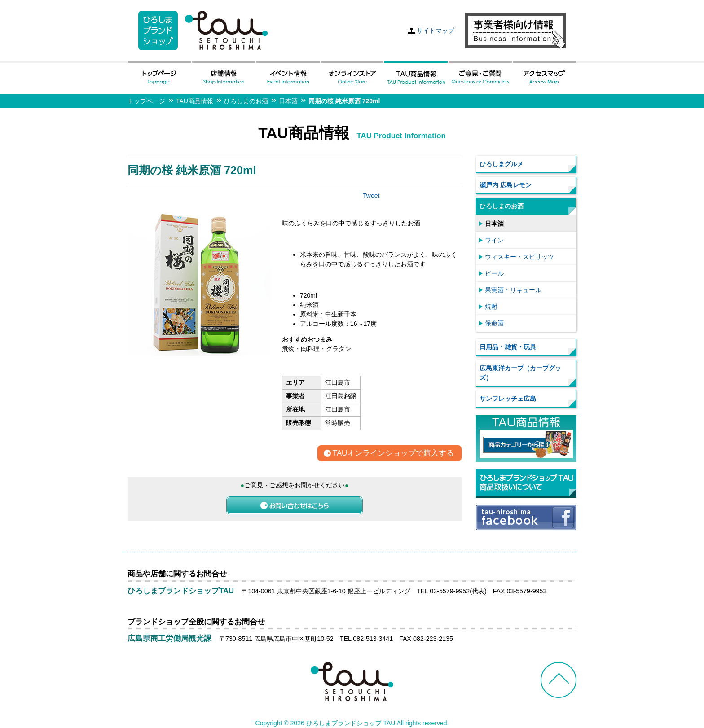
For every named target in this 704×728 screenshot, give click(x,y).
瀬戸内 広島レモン (506, 185)
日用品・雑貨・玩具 (508, 347)
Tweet (371, 196)
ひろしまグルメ (502, 164)
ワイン (494, 240)
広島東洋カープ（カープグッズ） (520, 373)
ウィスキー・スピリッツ (519, 257)
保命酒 (494, 323)
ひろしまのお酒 (246, 101)
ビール (494, 273)
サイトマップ (436, 31)
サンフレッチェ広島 (508, 399)
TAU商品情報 (195, 101)
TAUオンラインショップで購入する (393, 454)
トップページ (146, 101)
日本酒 (288, 101)
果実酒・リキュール (513, 290)
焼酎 (491, 307)
